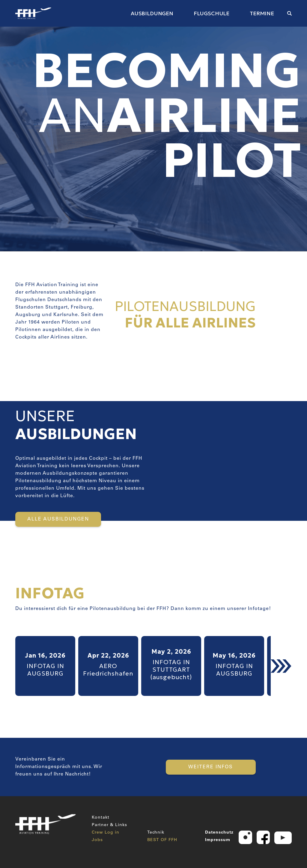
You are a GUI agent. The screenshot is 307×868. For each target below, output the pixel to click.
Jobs (97, 840)
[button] (281, 666)
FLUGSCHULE (212, 13)
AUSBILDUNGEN (152, 13)
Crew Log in (106, 833)
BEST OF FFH (162, 840)
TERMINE (262, 13)
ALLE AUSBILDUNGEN (58, 519)
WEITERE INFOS (211, 767)
